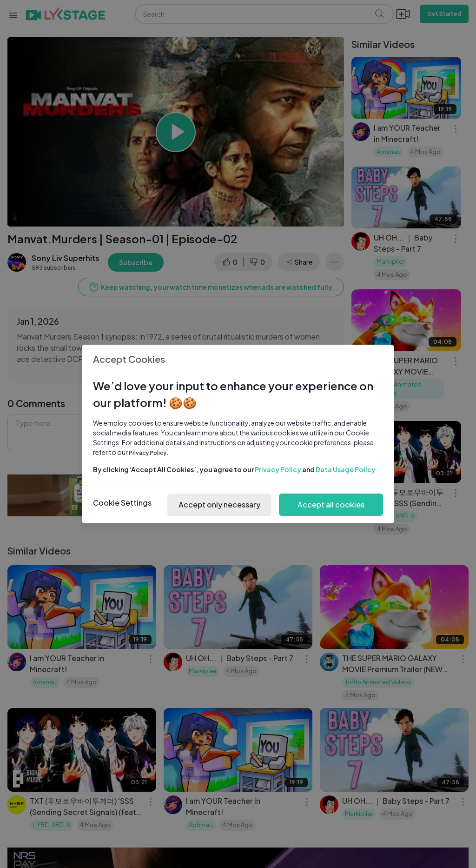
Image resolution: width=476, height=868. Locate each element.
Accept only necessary (219, 504)
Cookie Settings (122, 503)
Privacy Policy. (149, 453)
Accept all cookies (331, 504)
